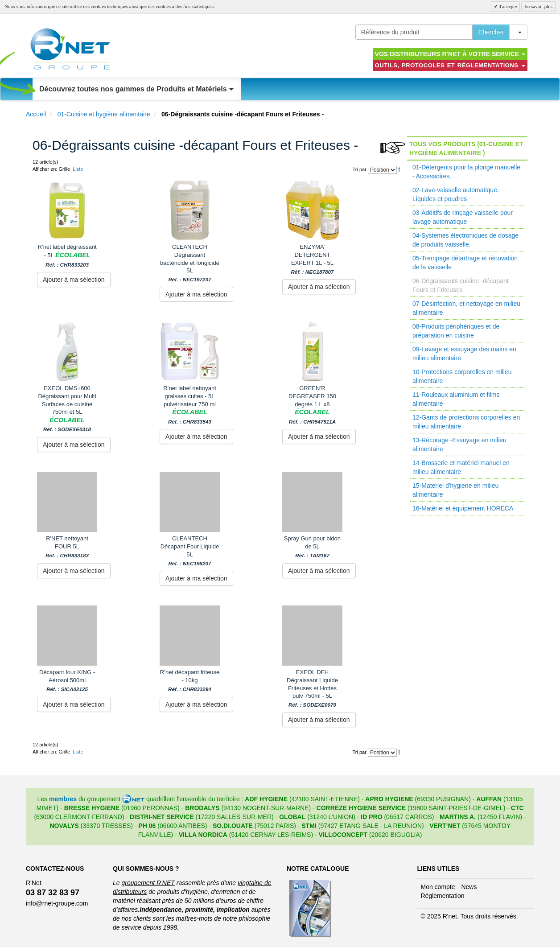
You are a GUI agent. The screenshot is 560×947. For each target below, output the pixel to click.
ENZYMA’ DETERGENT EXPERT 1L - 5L (312, 259)
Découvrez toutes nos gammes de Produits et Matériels (137, 89)
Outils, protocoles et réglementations (450, 65)
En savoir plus (538, 6)
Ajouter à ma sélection (74, 280)
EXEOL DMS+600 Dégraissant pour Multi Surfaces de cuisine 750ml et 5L (67, 409)
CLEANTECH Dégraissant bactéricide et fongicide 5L (190, 263)
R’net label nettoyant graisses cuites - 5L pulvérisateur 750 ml (190, 405)
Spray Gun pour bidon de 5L (312, 547)
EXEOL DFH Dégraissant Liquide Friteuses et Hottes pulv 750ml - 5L (312, 688)
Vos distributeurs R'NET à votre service (450, 54)
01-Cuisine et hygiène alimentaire (104, 114)
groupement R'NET (148, 883)
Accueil (36, 114)
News (469, 887)
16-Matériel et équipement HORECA (463, 508)
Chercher (491, 32)
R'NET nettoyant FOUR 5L (67, 547)
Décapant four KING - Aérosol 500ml (67, 681)
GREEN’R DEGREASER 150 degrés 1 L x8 (312, 405)
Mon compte (438, 887)
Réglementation (443, 896)
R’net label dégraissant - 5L (67, 255)
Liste (78, 169)
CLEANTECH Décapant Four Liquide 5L (190, 551)
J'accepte (507, 6)
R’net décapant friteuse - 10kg (190, 681)
